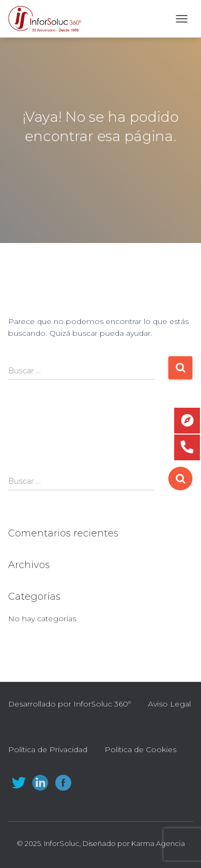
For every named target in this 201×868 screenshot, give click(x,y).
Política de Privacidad (48, 749)
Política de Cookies (140, 749)
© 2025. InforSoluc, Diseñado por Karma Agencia (101, 843)
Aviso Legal (169, 704)
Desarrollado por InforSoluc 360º (69, 704)
